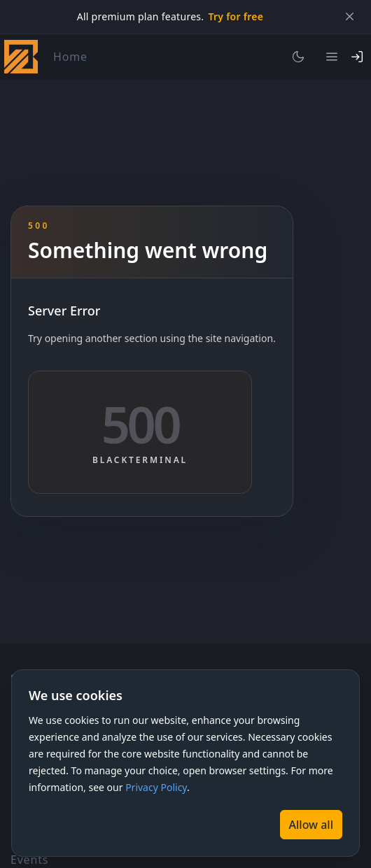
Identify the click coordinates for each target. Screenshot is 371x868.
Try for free (236, 16)
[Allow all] (311, 825)
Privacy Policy (156, 787)
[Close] (349, 17)
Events (29, 860)
